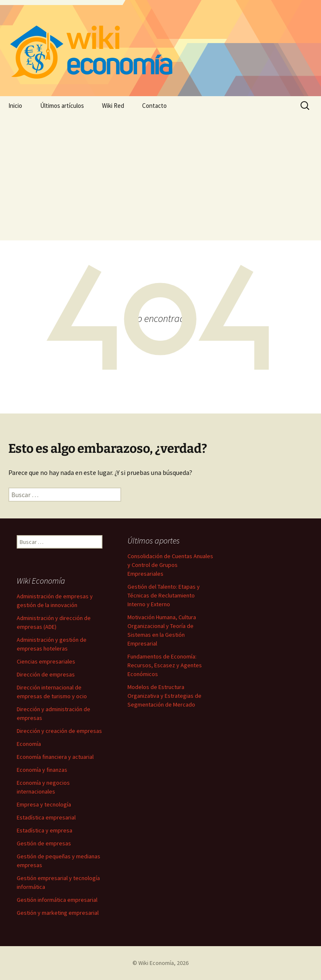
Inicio (15, 106)
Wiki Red (113, 106)
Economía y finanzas (42, 770)
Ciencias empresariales (46, 661)
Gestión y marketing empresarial (58, 913)
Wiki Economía (156, 963)
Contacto (154, 106)
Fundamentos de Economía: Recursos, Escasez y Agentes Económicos (165, 665)
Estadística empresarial (46, 817)
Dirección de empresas (46, 674)
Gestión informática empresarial (57, 900)
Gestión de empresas (44, 843)
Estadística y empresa (45, 830)
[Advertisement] (160, 178)
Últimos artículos (62, 106)
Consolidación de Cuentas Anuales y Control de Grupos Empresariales (170, 565)
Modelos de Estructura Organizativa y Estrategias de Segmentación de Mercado (164, 696)
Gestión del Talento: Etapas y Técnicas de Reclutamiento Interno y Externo (164, 595)
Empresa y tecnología (44, 804)
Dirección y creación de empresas (59, 731)
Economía (29, 744)
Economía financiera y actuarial (55, 757)
